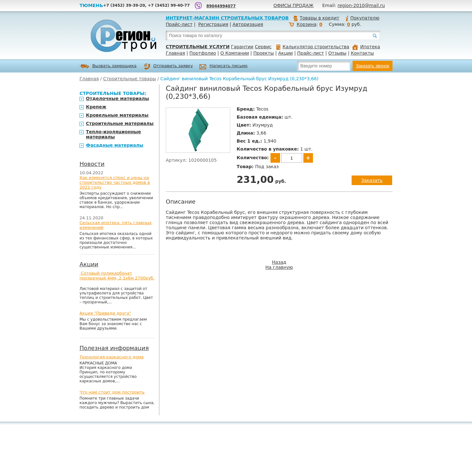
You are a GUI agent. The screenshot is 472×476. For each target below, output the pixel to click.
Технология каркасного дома (112, 357)
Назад (279, 262)
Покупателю (362, 18)
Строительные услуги (198, 47)
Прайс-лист (179, 24)
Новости (92, 164)
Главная (175, 53)
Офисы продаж (293, 5)
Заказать (372, 180)
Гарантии (242, 47)
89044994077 (221, 6)
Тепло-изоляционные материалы (114, 134)
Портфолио (203, 53)
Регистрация (213, 24)
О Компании (235, 53)
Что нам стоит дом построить (112, 392)
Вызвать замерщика (108, 66)
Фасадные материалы (115, 145)
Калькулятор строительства (313, 47)
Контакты (362, 53)
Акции (285, 53)
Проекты (263, 53)
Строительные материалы (120, 123)
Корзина (307, 24)
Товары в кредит (316, 18)
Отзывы (337, 53)
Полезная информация (114, 348)
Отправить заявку (168, 66)
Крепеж (96, 107)
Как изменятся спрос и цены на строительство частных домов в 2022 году (115, 182)
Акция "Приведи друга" (105, 313)
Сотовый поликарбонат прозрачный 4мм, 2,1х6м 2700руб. (117, 276)
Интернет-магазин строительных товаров (227, 18)
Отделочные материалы (118, 98)
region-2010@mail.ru (361, 5)
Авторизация (248, 24)
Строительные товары (129, 79)
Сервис (263, 47)
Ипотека (366, 47)
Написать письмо (223, 67)
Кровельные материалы (117, 115)
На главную (279, 267)
